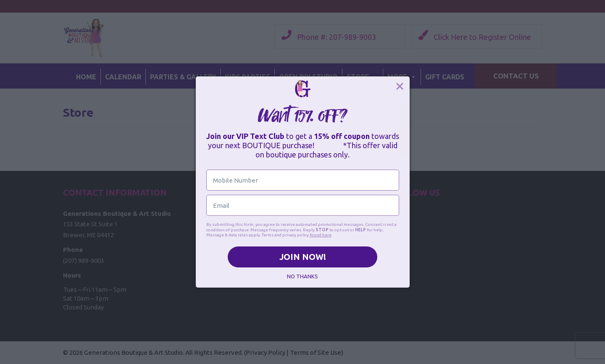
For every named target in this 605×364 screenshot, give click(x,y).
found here (321, 235)
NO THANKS (302, 276)
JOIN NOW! (303, 257)
